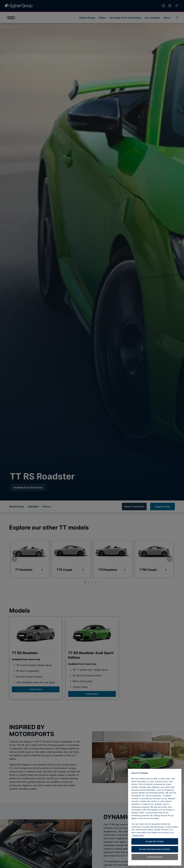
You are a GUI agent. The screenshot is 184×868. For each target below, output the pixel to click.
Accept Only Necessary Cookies (155, 860)
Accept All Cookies (155, 852)
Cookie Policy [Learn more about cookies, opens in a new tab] (138, 846)
